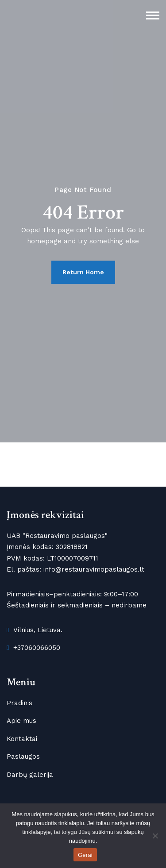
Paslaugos (23, 757)
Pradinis (19, 703)
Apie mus (21, 721)
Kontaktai (22, 739)
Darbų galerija (30, 775)
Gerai (85, 855)
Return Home (83, 272)
